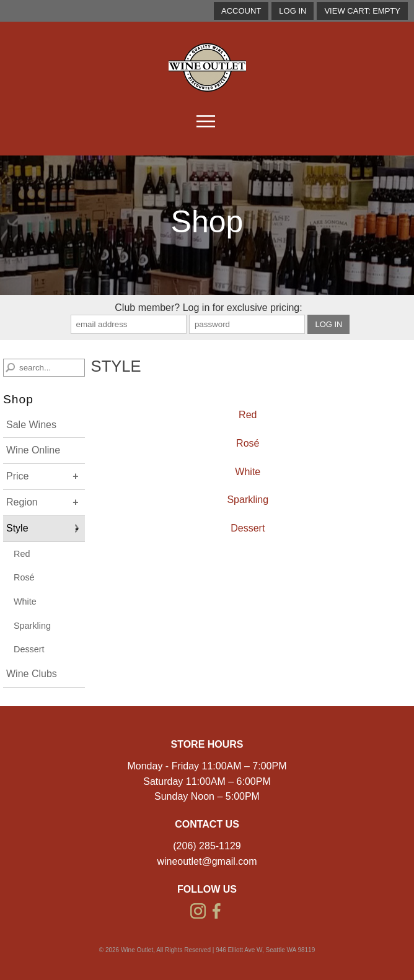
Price (17, 476)
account (241, 11)
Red (22, 554)
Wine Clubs (32, 674)
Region (22, 502)
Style (17, 528)
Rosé (24, 577)
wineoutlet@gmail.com (207, 861)
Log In (293, 11)
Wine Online (33, 450)
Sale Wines (31, 425)
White (25, 602)
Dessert (29, 649)
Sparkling (32, 626)
